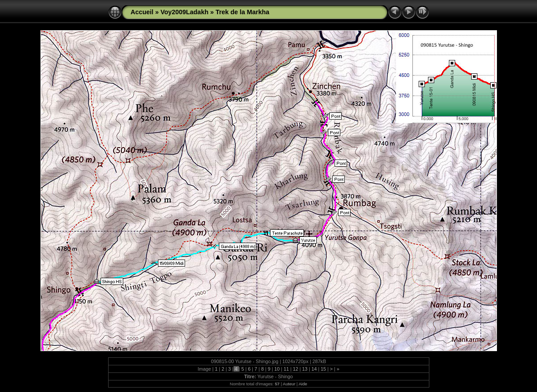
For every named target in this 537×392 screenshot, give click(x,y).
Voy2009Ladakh (185, 12)
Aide (303, 384)
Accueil (142, 12)
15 (323, 369)
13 (305, 369)
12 (295, 369)
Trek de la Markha (242, 12)
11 (286, 369)
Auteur (289, 384)
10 (277, 369)
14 (314, 369)
